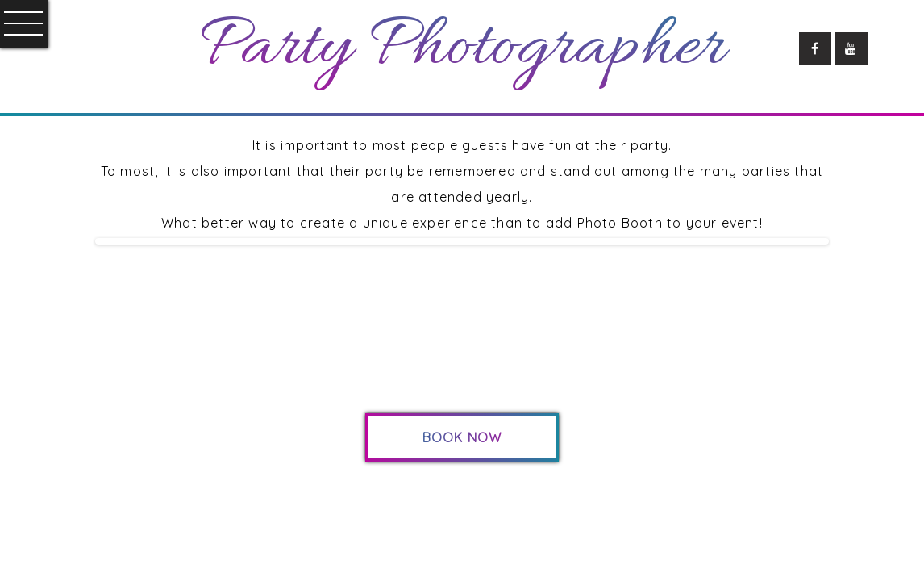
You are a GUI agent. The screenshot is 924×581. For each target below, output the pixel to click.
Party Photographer (462, 48)
